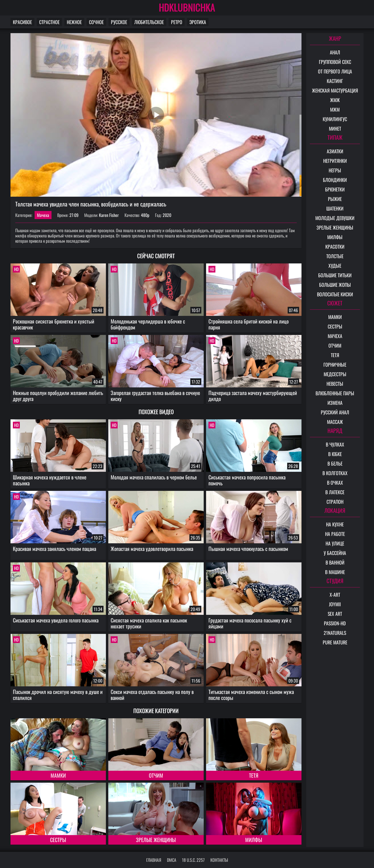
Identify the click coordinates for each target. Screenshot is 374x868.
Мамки (58, 775)
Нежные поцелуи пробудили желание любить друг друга (58, 396)
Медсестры (335, 374)
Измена (335, 403)
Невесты (335, 384)
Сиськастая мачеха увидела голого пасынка (56, 620)
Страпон (335, 502)
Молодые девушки (335, 218)
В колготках (335, 473)
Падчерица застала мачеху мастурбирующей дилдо (253, 396)
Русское (119, 22)
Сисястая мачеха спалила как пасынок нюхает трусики (149, 623)
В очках (335, 483)
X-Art (335, 595)
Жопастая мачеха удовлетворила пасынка (152, 549)
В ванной (335, 562)
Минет (335, 128)
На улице (335, 543)
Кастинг (335, 81)
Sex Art (335, 614)
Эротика (198, 22)
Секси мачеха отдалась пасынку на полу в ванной (152, 695)
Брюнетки (335, 189)
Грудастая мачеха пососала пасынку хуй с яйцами (250, 623)
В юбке (335, 454)
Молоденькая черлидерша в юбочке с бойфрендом (148, 324)
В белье (335, 463)
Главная (154, 860)
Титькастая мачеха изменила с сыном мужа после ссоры (251, 695)
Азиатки (335, 151)
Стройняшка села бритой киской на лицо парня (249, 324)
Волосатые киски (335, 294)
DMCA (172, 860)
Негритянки (335, 161)
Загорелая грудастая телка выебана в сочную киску (155, 396)
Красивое (22, 22)
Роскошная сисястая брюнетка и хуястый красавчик (54, 324)
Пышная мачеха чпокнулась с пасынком (248, 549)
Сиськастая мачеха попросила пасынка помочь (247, 480)
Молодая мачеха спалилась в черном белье (154, 477)
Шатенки (335, 208)
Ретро (177, 22)
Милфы (254, 840)
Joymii (335, 604)
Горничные (335, 365)
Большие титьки (335, 275)
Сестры (58, 840)
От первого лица (335, 71)
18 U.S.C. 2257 (193, 860)
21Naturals (335, 633)
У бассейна (335, 553)
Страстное (49, 22)
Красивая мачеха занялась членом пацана (55, 549)
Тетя (254, 775)
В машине (335, 572)
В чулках (335, 444)
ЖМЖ (335, 100)
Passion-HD (335, 623)
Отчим (156, 775)
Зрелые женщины (156, 840)
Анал (335, 52)
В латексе (335, 492)
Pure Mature (335, 642)
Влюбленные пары (335, 393)
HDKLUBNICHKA (187, 7)
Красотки (335, 247)
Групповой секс (335, 62)
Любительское (149, 22)
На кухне (335, 524)
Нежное (74, 22)
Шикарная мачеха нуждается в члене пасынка (50, 480)
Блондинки (335, 180)
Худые (335, 266)
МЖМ (335, 109)
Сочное (96, 22)
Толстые (335, 256)
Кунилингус (335, 119)
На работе (335, 534)
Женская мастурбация (335, 90)
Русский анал (335, 412)
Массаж (335, 422)
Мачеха (43, 215)
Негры (335, 170)
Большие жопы (335, 285)
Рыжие (335, 199)
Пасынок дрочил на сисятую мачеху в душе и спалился (58, 695)
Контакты (219, 860)
